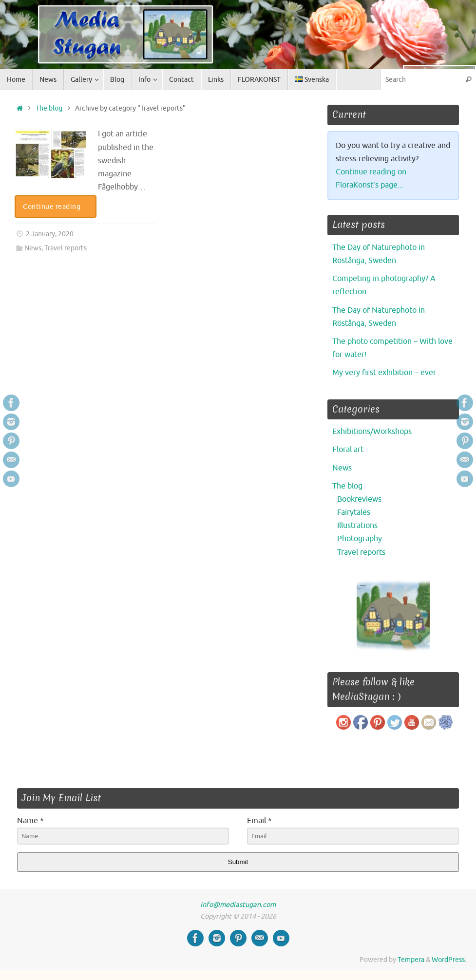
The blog (49, 108)
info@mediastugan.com (238, 905)
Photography (360, 539)
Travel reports (66, 248)
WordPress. (449, 960)
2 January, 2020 (50, 234)
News (33, 248)
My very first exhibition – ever (384, 373)
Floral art (348, 450)
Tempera (411, 960)
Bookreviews (359, 499)
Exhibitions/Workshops (372, 432)
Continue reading (57, 207)
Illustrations (357, 526)
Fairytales (354, 512)
